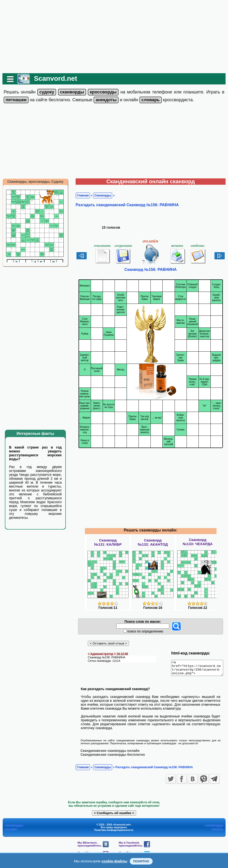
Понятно (141, 861)
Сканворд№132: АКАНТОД (153, 542)
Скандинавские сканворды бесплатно (110, 757)
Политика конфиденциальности (114, 833)
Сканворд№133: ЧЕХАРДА (198, 542)
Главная (80, 195)
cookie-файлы (114, 861)
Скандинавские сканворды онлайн (108, 753)
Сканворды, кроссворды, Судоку (33, 182)
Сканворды (100, 195)
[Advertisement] (114, 37)
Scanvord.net (53, 78)
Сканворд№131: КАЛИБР (108, 542)
